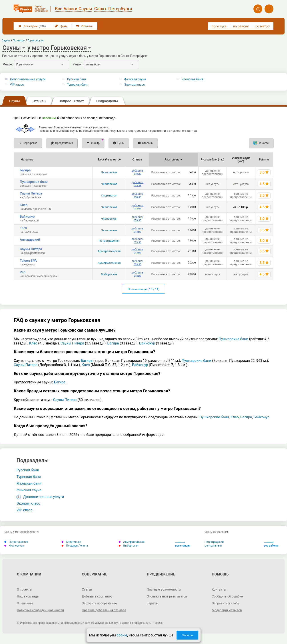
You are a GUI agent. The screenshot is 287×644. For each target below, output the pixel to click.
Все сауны (32, 26)
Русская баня (77, 79)
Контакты (219, 589)
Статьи (87, 589)
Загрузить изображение (99, 603)
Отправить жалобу (226, 603)
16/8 (23, 228)
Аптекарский (30, 240)
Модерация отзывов (227, 610)
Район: (77, 64)
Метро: (8, 64)
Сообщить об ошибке (227, 596)
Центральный (213, 546)
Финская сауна (135, 79)
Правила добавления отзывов (104, 610)
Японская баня (192, 79)
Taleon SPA (28, 261)
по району (241, 26)
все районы (271, 544)
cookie (122, 635)
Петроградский (214, 542)
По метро (19, 41)
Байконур (27, 217)
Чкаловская (109, 172)
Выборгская (109, 274)
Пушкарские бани (34, 182)
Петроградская (109, 241)
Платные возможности (164, 589)
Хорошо (187, 635)
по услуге (219, 26)
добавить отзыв (137, 172)
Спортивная (109, 195)
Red (23, 272)
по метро (263, 26)
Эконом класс (135, 85)
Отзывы (84, 26)
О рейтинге (25, 603)
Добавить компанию (97, 596)
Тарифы (153, 603)
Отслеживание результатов (167, 596)
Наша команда (28, 596)
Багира (25, 170)
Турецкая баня (78, 85)
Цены (61, 26)
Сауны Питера (31, 193)
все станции (183, 544)
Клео (24, 205)
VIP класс (17, 85)
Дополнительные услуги (28, 79)
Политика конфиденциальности (40, 610)
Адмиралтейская (109, 251)
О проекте (24, 589)
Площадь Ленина (75, 546)
